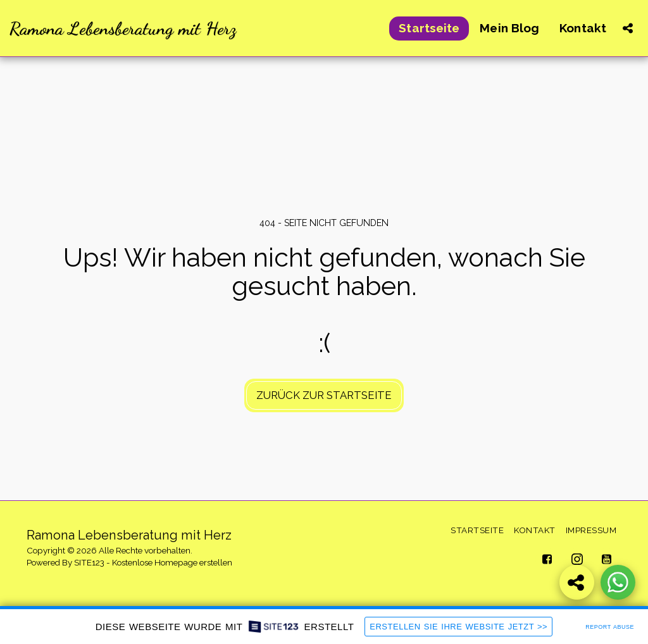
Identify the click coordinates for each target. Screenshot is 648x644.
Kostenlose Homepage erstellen (172, 562)
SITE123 (89, 562)
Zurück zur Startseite (324, 395)
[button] (627, 28)
